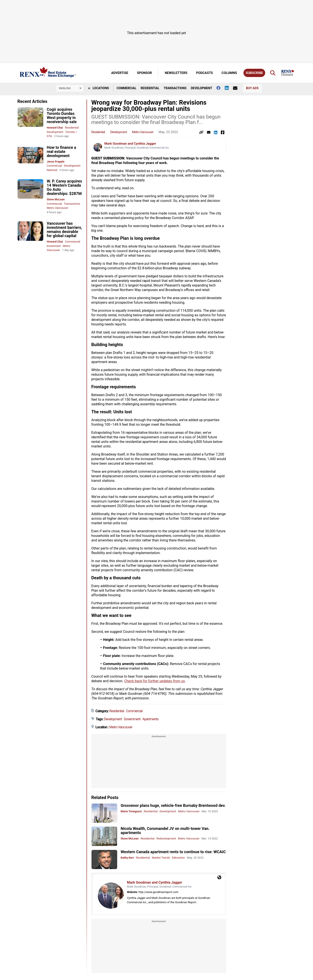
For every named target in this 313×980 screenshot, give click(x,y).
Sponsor (144, 73)
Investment (54, 246)
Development (201, 88)
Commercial (126, 88)
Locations (99, 88)
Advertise (120, 73)
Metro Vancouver (57, 208)
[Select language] (70, 88)
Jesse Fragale (56, 162)
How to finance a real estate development (61, 152)
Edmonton (178, 858)
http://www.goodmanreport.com (158, 892)
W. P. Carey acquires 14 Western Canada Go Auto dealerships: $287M (64, 187)
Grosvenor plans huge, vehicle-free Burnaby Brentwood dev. (173, 805)
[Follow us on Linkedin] (229, 88)
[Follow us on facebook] (221, 88)
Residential (150, 88)
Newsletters (176, 73)
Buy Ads (252, 88)
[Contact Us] (237, 88)
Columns (229, 73)
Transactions (175, 88)
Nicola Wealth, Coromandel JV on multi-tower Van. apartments (165, 831)
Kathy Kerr (127, 858)
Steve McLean (56, 199)
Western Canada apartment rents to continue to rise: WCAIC (173, 852)
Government (132, 719)
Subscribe (254, 73)
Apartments (150, 719)
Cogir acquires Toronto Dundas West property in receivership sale (62, 116)
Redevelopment (166, 838)
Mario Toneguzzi (131, 811)
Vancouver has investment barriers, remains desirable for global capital (64, 230)
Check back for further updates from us (154, 681)
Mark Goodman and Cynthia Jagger (130, 144)
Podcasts (204, 73)
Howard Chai (55, 128)
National (52, 170)
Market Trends (161, 858)
